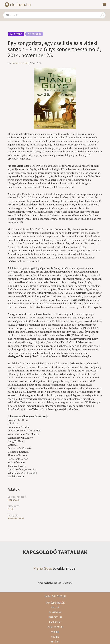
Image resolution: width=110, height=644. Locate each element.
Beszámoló (34, 34)
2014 (10, 509)
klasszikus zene (16, 518)
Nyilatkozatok (55, 627)
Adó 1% (55, 637)
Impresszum (55, 617)
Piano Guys (13, 500)
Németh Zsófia (20, 63)
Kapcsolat (55, 622)
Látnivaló (16, 34)
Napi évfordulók (55, 603)
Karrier (55, 632)
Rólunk (55, 608)
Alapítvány (55, 612)
